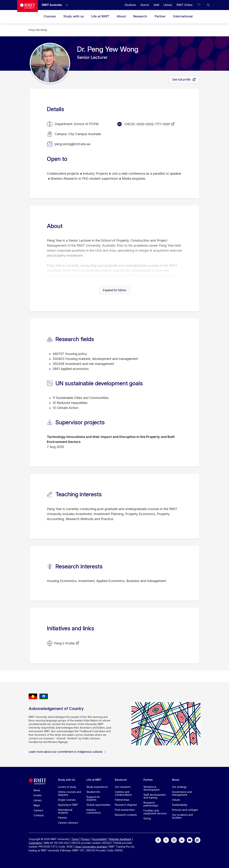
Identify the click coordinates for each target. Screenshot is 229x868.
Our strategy (179, 787)
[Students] (130, 5)
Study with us (74, 16)
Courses (50, 16)
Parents (62, 818)
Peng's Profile (64, 643)
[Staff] (156, 5)
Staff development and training (154, 796)
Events (38, 795)
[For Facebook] (158, 840)
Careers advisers (68, 823)
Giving (147, 818)
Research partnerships (151, 804)
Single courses (67, 800)
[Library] (168, 5)
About (121, 16)
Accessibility (99, 839)
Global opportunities (98, 805)
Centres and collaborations (123, 793)
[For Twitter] (166, 840)
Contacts (39, 815)
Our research (123, 787)
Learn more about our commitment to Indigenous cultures (67, 752)
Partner (160, 16)
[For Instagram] (174, 840)
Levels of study (67, 787)
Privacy (85, 839)
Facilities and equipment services (155, 812)
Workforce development (151, 788)
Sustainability (180, 805)
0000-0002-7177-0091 (153, 124)
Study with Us (67, 780)
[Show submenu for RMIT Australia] (65, 5)
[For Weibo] (198, 840)
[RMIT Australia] (52, 5)
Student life (93, 792)
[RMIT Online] (184, 5)
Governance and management (182, 793)
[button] (208, 5)
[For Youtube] (190, 840)
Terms (75, 839)
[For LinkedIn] (182, 840)
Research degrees (126, 805)
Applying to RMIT (68, 805)
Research (140, 16)
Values (176, 800)
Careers (38, 810)
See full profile (182, 79)
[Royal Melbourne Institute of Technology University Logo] (28, 6)
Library (38, 800)
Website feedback (120, 839)
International (183, 16)
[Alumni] (145, 5)
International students (65, 811)
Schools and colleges (185, 810)
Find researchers (125, 810)
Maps (37, 805)
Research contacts (126, 815)
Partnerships (122, 800)
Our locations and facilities (182, 816)
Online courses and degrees (70, 793)
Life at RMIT (100, 16)
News (37, 790)
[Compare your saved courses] (201, 5)
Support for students (93, 798)
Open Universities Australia (91, 847)
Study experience (97, 787)
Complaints (35, 843)
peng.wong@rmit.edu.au (73, 144)
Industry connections (94, 811)
